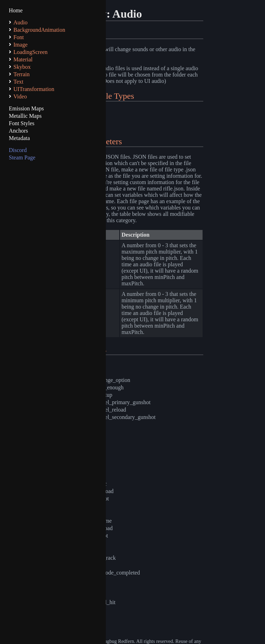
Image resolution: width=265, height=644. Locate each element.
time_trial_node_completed (109, 573)
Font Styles (22, 123)
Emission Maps (26, 108)
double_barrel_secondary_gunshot (117, 417)
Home (16, 10)
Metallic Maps (25, 116)
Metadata (19, 138)
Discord (18, 150)
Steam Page (22, 157)
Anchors (18, 131)
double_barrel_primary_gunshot (114, 402)
